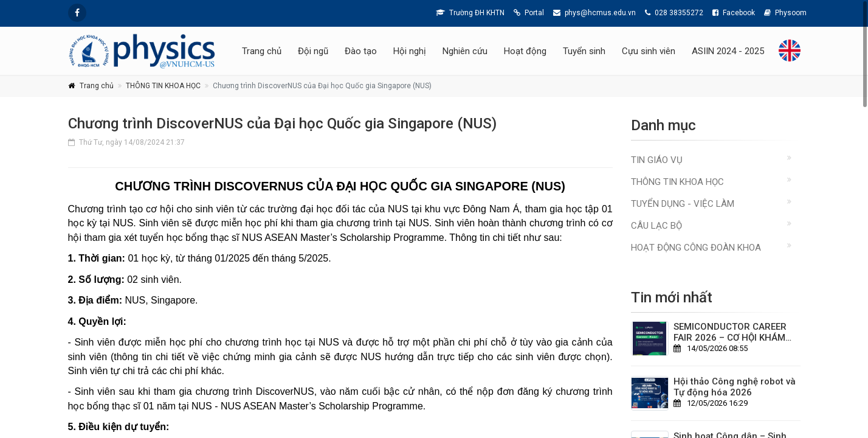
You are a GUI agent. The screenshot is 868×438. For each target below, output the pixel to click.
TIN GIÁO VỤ (657, 160)
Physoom (785, 13)
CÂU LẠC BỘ (656, 226)
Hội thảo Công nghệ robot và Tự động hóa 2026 (735, 387)
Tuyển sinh (584, 51)
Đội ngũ (313, 51)
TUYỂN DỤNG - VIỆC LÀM (683, 204)
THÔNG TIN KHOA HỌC (163, 86)
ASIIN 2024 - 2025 (728, 51)
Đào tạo (361, 51)
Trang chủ (262, 51)
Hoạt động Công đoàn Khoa (696, 248)
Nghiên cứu (465, 51)
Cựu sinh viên (649, 51)
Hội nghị (410, 51)
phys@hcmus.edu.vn (594, 13)
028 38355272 (674, 13)
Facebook (734, 13)
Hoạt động (525, 51)
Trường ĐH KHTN (470, 13)
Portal (529, 13)
